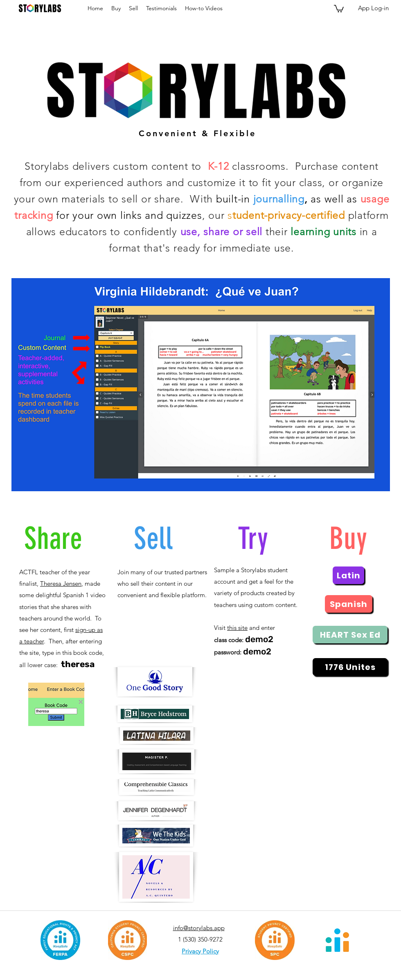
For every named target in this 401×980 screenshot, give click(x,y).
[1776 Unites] (350, 667)
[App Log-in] (373, 8)
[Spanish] (349, 604)
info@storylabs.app (199, 928)
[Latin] (348, 575)
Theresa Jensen (61, 583)
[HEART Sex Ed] (350, 635)
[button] (339, 8)
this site (237, 628)
